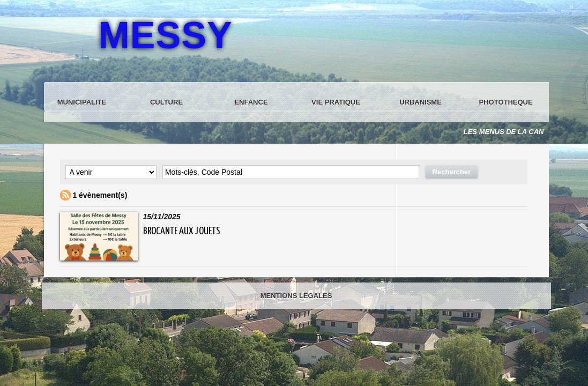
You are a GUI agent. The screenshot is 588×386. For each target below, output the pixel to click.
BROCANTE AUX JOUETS (182, 231)
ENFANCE (251, 102)
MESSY (166, 35)
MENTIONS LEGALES (296, 296)
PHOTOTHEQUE (506, 102)
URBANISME (420, 102)
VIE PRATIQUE (336, 102)
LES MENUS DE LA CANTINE (512, 132)
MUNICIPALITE (82, 102)
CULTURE (166, 102)
